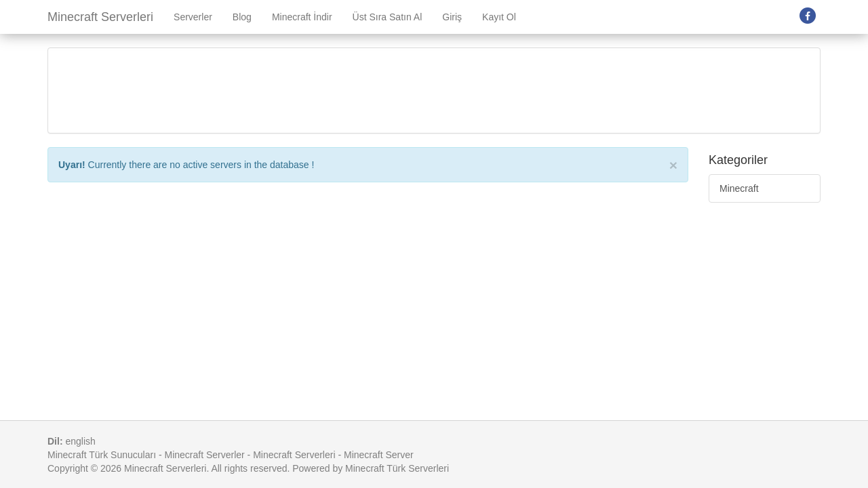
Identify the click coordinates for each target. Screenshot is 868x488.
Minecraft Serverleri (100, 17)
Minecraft (739, 188)
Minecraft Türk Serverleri (397, 468)
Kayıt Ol (499, 17)
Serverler (193, 17)
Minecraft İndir (302, 17)
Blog (242, 17)
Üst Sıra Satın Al (388, 17)
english (80, 441)
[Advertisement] (434, 89)
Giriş (452, 17)
